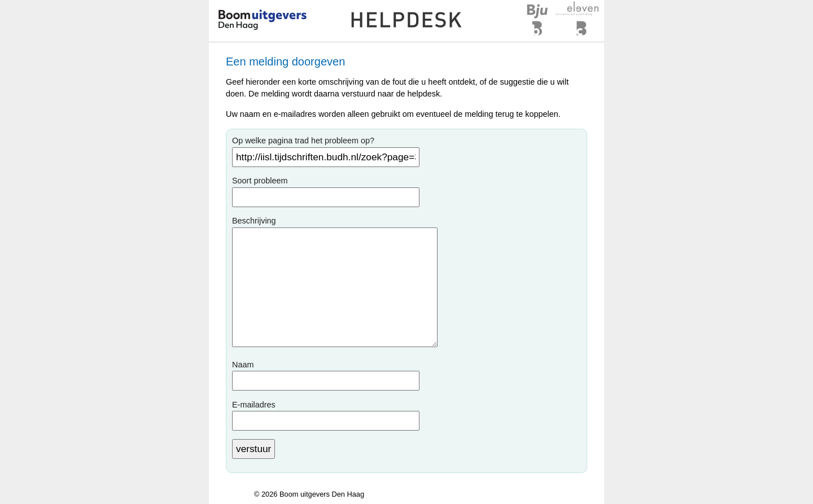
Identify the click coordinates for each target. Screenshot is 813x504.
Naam (243, 365)
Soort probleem (260, 181)
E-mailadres (254, 405)
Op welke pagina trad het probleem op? (303, 141)
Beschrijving (254, 221)
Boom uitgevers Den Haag (322, 494)
